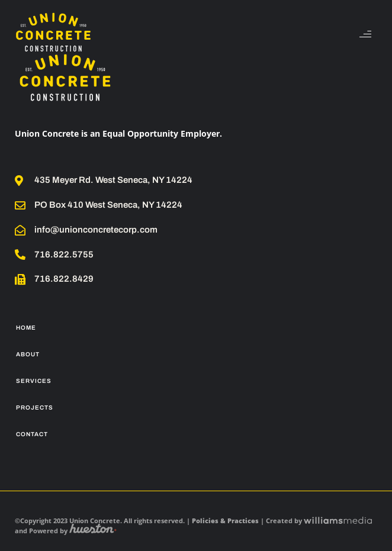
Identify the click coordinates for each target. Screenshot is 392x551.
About (28, 354)
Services (34, 381)
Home (26, 328)
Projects (35, 407)
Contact (32, 434)
